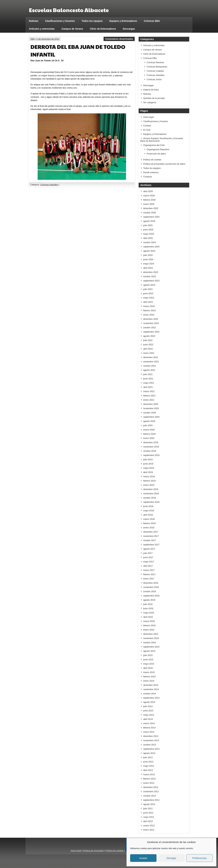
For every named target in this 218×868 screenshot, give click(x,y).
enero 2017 (149, 579)
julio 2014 (148, 706)
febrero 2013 (149, 779)
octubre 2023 (150, 276)
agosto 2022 (149, 336)
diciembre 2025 (151, 208)
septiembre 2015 (151, 647)
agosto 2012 (149, 804)
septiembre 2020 (151, 417)
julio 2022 (148, 340)
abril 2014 (148, 719)
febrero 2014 (149, 728)
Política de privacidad (93, 851)
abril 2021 (148, 387)
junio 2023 (148, 293)
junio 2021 (148, 379)
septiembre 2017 (151, 545)
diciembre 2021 (151, 357)
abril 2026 (148, 191)
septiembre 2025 (151, 217)
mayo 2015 (149, 664)
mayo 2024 (149, 264)
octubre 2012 (150, 796)
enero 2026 (149, 204)
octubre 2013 (150, 745)
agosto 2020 (149, 421)
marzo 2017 (149, 570)
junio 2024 (148, 259)
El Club (147, 130)
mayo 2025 (149, 234)
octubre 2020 (150, 413)
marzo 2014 (149, 723)
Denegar (172, 858)
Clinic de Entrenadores (103, 29)
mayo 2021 (149, 383)
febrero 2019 (149, 481)
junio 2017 (148, 557)
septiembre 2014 (151, 698)
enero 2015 (149, 681)
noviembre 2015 (151, 638)
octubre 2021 (150, 366)
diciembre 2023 (151, 272)
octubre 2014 (150, 694)
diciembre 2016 (151, 583)
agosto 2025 (149, 221)
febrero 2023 (149, 310)
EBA (33, 39)
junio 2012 (148, 813)
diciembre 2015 (151, 634)
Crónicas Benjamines (157, 67)
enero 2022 (149, 353)
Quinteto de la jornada (154, 98)
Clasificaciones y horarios (60, 21)
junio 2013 (148, 762)
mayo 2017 (149, 562)
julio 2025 (148, 225)
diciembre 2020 (151, 404)
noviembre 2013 (151, 740)
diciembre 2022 (151, 319)
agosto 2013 (149, 753)
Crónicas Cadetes (155, 71)
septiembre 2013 (151, 749)
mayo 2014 (149, 715)
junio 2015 (148, 660)
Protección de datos (156, 154)
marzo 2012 (149, 826)
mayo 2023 (149, 298)
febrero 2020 (149, 434)
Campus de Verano (72, 29)
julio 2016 (148, 604)
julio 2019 (148, 459)
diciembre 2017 (151, 532)
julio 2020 (148, 425)
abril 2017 (148, 566)
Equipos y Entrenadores (123, 21)
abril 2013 (148, 770)
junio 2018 (148, 506)
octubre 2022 (150, 328)
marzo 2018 (149, 519)
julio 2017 (148, 553)
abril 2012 (148, 821)
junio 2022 (148, 345)
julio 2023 (148, 289)
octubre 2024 (150, 242)
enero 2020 (149, 438)
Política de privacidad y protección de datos (164, 164)
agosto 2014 (149, 702)
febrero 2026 (149, 200)
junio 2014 (148, 711)
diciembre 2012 (151, 787)
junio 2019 (148, 464)
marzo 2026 (149, 196)
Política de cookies (152, 160)
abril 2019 (148, 472)
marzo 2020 (149, 430)
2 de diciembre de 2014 (48, 39)
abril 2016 (148, 617)
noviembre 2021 (151, 362)
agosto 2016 (149, 600)
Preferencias (199, 858)
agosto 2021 (149, 370)
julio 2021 (148, 374)
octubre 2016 (150, 591)
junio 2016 (148, 608)
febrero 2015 (149, 677)
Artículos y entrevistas (42, 29)
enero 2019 (149, 485)
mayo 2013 (149, 766)
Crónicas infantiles (49, 185)
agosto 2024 (149, 251)
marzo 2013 (149, 774)
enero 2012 (149, 830)
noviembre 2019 (151, 447)
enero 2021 (149, 400)
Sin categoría (150, 102)
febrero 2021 (149, 396)
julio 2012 (148, 808)
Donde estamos (151, 172)
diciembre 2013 (151, 736)
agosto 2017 (149, 549)
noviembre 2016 (151, 587)
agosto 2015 (149, 651)
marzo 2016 (149, 621)
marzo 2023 (149, 306)
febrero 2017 (149, 574)
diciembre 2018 (151, 489)
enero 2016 (149, 630)
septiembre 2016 (151, 596)
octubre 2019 (150, 451)
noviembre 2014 (151, 689)
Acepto (143, 858)
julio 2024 (148, 255)
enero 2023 (149, 315)
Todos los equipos (92, 21)
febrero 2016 (149, 625)
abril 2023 (148, 302)
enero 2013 (149, 783)
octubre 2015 (150, 642)
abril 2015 (148, 668)
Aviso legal (149, 117)
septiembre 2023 (151, 281)
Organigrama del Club (154, 145)
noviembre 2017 (151, 536)
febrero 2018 (149, 523)
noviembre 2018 (151, 494)
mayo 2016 (149, 613)
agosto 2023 (149, 285)
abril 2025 (148, 238)
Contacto (148, 177)
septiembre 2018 (151, 502)
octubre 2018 (150, 498)
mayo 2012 (149, 817)
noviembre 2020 (151, 408)
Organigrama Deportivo (158, 149)
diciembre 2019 (151, 442)
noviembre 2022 (151, 323)
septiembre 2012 (151, 800)
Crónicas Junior (154, 79)
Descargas (129, 29)
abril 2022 (148, 349)
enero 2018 (149, 528)
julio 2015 (148, 655)
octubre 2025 (150, 213)
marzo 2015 (149, 672)
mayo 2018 (149, 511)
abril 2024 (148, 268)
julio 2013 (148, 757)
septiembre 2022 (151, 332)
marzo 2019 (149, 476)
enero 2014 (149, 732)
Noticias (34, 21)
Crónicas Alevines (155, 62)
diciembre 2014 (151, 685)
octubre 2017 (150, 540)
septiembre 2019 (151, 455)
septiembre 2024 (151, 247)
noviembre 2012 (151, 791)
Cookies (147, 126)
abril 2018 (148, 515)
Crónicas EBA (152, 21)
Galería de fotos (151, 90)
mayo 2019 (149, 468)
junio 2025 (148, 230)
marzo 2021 (149, 391)
